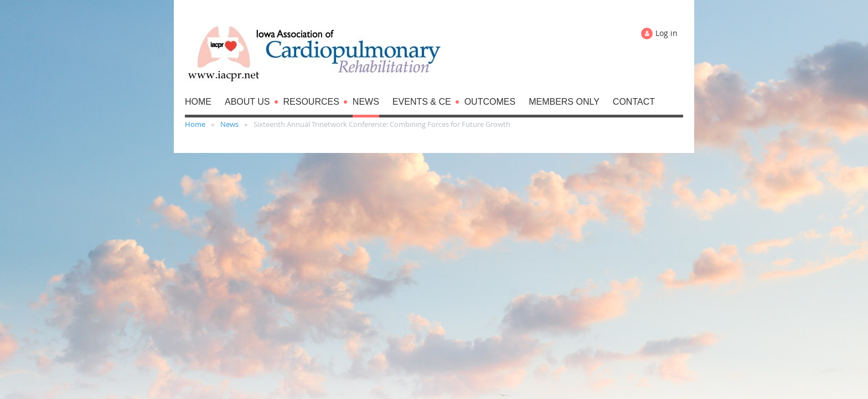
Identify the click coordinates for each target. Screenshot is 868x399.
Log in (666, 33)
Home (195, 124)
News (229, 124)
